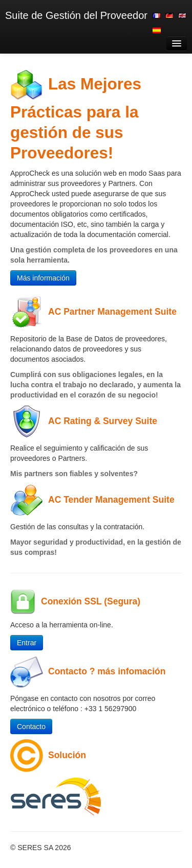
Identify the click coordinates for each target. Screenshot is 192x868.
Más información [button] (43, 278)
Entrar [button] (27, 643)
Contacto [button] (31, 726)
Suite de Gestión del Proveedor (76, 15)
